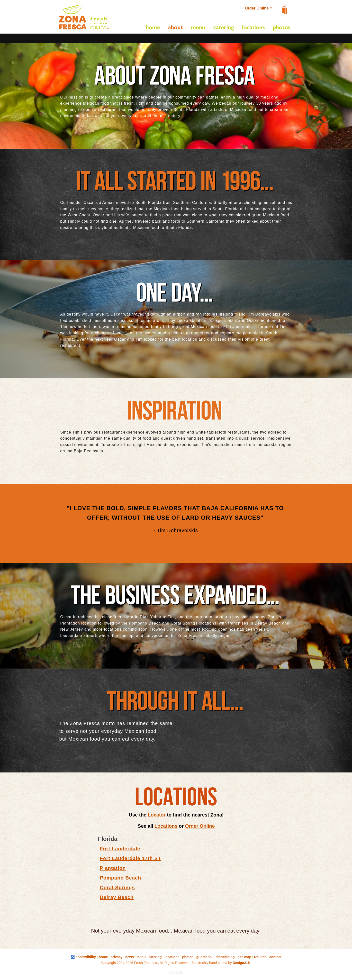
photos (188, 957)
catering (155, 957)
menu (141, 957)
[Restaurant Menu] (198, 28)
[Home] (153, 28)
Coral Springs (117, 888)
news (130, 957)
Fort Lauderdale (120, 849)
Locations (166, 826)
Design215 (241, 963)
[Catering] (224, 28)
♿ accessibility (83, 957)
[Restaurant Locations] (253, 28)
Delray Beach (117, 897)
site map (244, 957)
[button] (84, 30)
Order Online (200, 826)
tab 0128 (176, 972)
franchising (225, 957)
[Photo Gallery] (282, 28)
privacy (116, 957)
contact (275, 957)
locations (172, 957)
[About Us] (176, 28)
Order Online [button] (259, 8)
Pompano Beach (121, 878)
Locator (157, 815)
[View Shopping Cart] (285, 10)
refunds (260, 957)
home (103, 957)
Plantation (113, 868)
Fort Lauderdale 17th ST (131, 858)
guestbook (205, 957)
